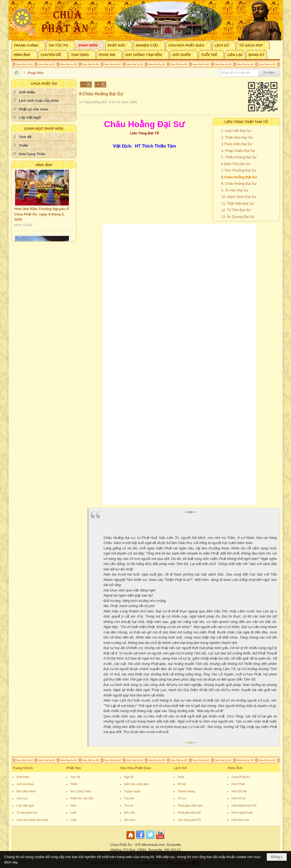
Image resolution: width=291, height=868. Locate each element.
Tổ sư (182, 798)
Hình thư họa (240, 820)
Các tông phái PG (189, 820)
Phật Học (74, 768)
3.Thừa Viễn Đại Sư (237, 144)
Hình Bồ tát (239, 791)
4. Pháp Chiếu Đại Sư (238, 151)
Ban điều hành (26, 791)
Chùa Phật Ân (241, 777)
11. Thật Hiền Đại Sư (238, 203)
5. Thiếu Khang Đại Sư (239, 157)
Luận (73, 820)
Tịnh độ (75, 777)
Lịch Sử (180, 768)
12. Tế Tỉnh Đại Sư (236, 210)
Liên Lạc (22, 798)
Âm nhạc (130, 820)
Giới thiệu (23, 777)
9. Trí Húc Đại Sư (235, 190)
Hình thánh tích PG (244, 806)
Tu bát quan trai (27, 813)
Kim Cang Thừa (81, 791)
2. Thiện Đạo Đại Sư (237, 137)
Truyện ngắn (132, 791)
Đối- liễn (130, 813)
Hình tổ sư (239, 798)
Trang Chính (23, 768)
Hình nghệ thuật (242, 813)
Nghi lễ (129, 777)
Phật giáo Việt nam (190, 806)
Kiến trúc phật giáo (136, 784)
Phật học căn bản (82, 798)
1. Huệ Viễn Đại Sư (236, 131)
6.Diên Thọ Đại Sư (236, 164)
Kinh (73, 806)
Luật (73, 813)
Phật (181, 777)
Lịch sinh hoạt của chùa (32, 820)
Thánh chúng (186, 791)
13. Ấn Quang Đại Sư (238, 217)
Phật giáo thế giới (189, 813)
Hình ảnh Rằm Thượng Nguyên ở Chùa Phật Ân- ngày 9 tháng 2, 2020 (41, 215)
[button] (28, 45)
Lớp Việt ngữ (25, 806)
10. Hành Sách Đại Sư (239, 197)
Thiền (74, 784)
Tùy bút (129, 798)
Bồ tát (182, 784)
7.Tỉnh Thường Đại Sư (239, 170)
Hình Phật (238, 784)
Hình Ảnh (44, 165)
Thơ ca (129, 806)
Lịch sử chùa (25, 784)
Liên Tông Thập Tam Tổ (246, 122)
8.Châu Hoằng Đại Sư (239, 177)
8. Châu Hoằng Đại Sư (239, 184)
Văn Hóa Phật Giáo (136, 768)
